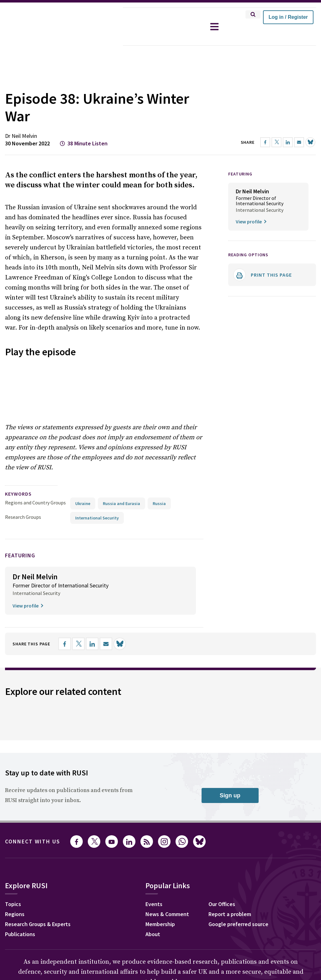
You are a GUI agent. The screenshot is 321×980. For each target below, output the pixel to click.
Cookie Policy (20, 929)
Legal (144, 929)
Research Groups (23, 422)
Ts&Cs (126, 929)
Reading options (248, 237)
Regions (15, 819)
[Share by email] (106, 549)
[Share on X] (78, 549)
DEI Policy (166, 929)
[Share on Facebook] (65, 549)
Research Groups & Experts (38, 829)
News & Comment (167, 819)
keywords (18, 399)
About (153, 839)
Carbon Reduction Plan (207, 929)
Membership (160, 829)
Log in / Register (288, 17)
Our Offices (222, 809)
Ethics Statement (95, 929)
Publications (20, 839)
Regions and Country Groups (35, 408)
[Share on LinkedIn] (92, 549)
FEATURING (240, 156)
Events (154, 809)
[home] (61, 27)
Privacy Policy (55, 929)
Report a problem (230, 819)
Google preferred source (238, 829)
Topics (13, 809)
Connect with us (33, 747)
